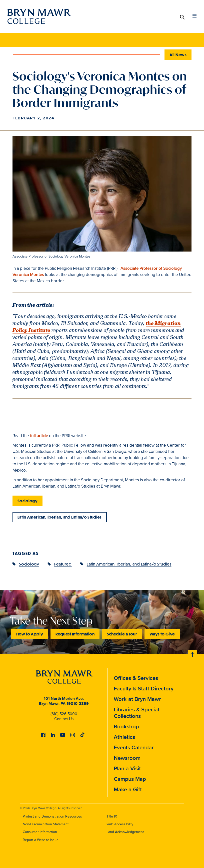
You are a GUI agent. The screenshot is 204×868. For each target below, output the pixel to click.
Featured (63, 564)
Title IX (112, 817)
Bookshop (126, 727)
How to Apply (30, 634)
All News (178, 55)
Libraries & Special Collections (136, 713)
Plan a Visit (127, 769)
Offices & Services (136, 678)
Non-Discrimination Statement (46, 824)
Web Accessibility (120, 824)
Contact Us (64, 719)
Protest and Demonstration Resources (52, 817)
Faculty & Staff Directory (144, 689)
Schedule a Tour (122, 634)
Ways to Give (162, 634)
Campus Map (130, 779)
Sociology (27, 501)
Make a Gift (128, 790)
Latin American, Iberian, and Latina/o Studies (60, 517)
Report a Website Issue (41, 840)
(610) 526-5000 (64, 714)
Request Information (75, 634)
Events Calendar (134, 748)
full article (39, 436)
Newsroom (127, 758)
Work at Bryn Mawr (137, 699)
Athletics (124, 737)
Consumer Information (40, 832)
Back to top (192, 654)
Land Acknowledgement (125, 832)
